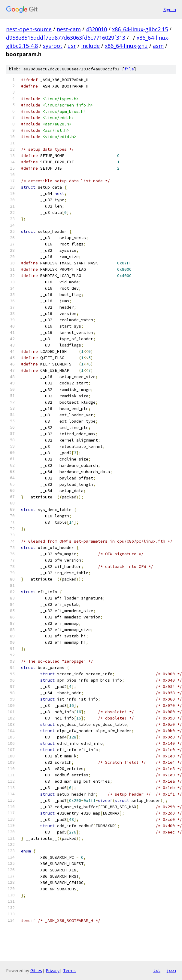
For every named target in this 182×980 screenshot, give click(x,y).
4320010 (96, 29)
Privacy (53, 971)
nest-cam (69, 29)
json (171, 970)
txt (157, 970)
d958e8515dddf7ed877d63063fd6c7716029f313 (66, 38)
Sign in (170, 9)
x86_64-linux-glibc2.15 (140, 29)
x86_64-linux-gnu (126, 46)
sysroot (53, 46)
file (129, 69)
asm (158, 46)
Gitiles (36, 971)
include (90, 46)
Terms (69, 971)
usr (72, 46)
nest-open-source (29, 29)
